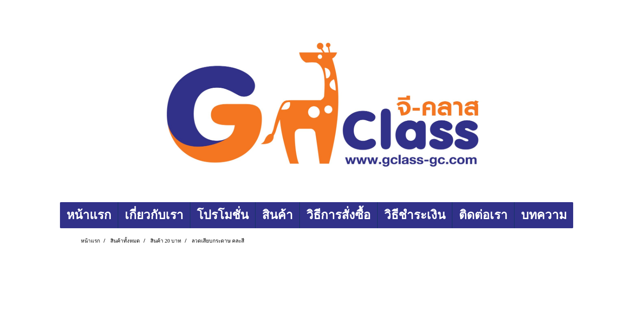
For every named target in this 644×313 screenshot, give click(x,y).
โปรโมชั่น (223, 215)
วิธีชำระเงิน (415, 215)
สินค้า (277, 215)
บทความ (544, 215)
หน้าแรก (89, 215)
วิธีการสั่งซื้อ (339, 215)
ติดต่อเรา (483, 215)
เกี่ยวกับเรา (154, 215)
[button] (581, 215)
